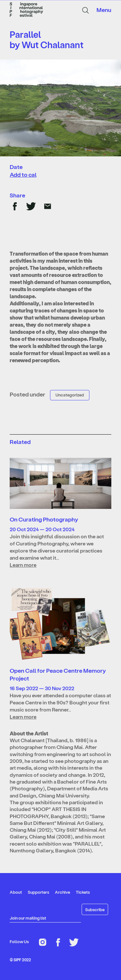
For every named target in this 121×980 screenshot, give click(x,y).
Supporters (38, 892)
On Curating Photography (44, 519)
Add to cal (23, 174)
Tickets (83, 892)
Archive (62, 892)
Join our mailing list (28, 918)
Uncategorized (70, 395)
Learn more (23, 565)
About (16, 892)
